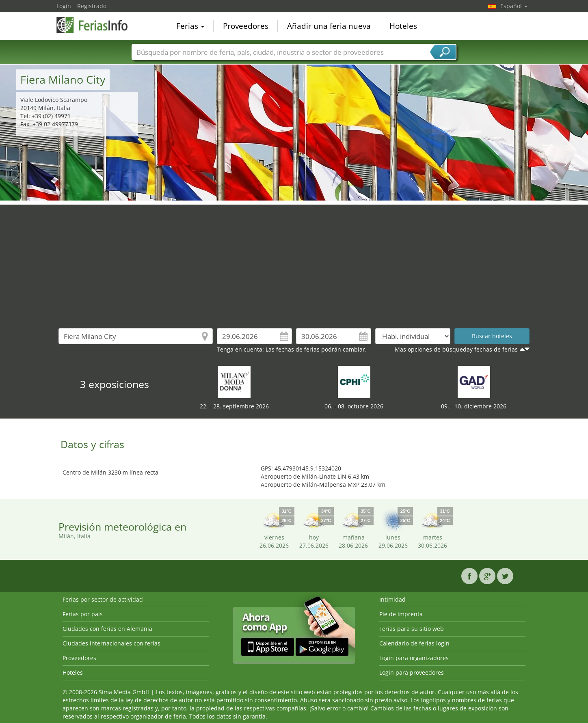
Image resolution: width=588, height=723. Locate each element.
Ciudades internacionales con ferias (111, 643)
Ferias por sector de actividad (103, 599)
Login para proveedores (412, 672)
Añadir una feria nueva (329, 26)
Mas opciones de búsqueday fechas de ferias (456, 349)
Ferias (190, 26)
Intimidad (392, 599)
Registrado (92, 6)
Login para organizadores (414, 658)
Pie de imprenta (401, 614)
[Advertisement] (294, 261)
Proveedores (246, 26)
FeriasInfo (97, 25)
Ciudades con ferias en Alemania (107, 629)
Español (514, 6)
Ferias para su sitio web (412, 629)
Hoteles (403, 26)
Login (64, 6)
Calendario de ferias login (414, 643)
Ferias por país (83, 614)
